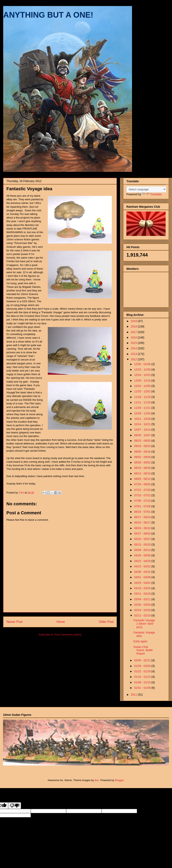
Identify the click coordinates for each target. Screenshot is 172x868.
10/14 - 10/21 (143, 424)
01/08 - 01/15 (143, 682)
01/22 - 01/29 (143, 671)
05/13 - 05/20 (143, 545)
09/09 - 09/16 (143, 452)
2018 (134, 326)
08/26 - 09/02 (143, 462)
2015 (134, 343)
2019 (134, 321)
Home (61, 622)
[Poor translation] (15, 806)
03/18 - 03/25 (143, 588)
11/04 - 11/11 (143, 408)
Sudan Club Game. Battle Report (143, 650)
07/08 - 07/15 (143, 501)
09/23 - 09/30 (143, 441)
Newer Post (14, 622)
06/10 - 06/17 (143, 523)
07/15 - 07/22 (143, 495)
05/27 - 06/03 (143, 534)
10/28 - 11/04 (143, 413)
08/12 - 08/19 (143, 473)
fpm (97, 780)
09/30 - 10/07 (143, 435)
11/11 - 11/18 (143, 402)
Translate (152, 194)
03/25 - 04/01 (143, 583)
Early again (140, 641)
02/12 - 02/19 (143, 615)
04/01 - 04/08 (143, 577)
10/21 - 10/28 (143, 419)
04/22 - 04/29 (143, 561)
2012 (134, 359)
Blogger (119, 780)
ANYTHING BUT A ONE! (48, 15)
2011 (134, 695)
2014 (134, 348)
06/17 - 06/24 (143, 517)
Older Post (106, 622)
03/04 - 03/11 (143, 599)
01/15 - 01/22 (143, 677)
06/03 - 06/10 (143, 528)
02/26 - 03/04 (143, 605)
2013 (134, 354)
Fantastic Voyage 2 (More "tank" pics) (144, 624)
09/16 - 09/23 (143, 446)
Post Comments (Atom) (68, 635)
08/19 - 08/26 (143, 468)
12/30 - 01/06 (143, 364)
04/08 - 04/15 (143, 572)
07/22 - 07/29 (143, 490)
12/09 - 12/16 (143, 381)
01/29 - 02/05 (143, 666)
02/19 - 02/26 (143, 610)
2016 (134, 337)
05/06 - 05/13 (143, 550)
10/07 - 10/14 (143, 430)
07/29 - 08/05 (143, 484)
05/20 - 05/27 (143, 539)
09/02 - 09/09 (143, 457)
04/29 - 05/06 (143, 555)
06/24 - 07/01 (143, 512)
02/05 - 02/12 (143, 660)
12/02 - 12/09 (143, 386)
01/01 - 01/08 (143, 688)
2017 (134, 332)
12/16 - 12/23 (143, 375)
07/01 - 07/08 (143, 506)
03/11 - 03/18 (143, 594)
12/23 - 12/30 (143, 370)
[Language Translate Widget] (146, 189)
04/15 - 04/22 (143, 566)
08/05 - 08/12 (143, 479)
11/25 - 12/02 (143, 391)
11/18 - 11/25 (143, 397)
